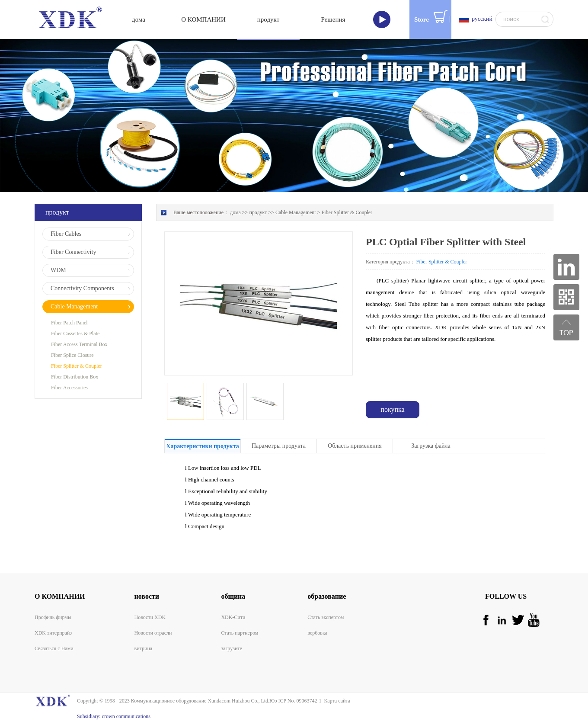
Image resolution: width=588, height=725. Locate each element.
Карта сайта (336, 701)
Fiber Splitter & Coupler (347, 212)
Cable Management (296, 212)
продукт (258, 212)
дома (139, 19)
